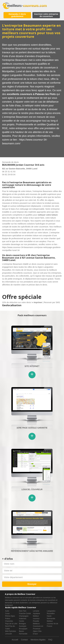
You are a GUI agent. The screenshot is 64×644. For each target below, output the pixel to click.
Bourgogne (23, 629)
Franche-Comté (25, 614)
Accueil (15, 640)
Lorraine (36, 611)
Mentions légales (38, 640)
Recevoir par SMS (52, 302)
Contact (24, 640)
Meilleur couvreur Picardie (36, 619)
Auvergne (23, 626)
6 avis (41, 165)
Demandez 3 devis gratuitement (17, 15)
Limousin (8, 634)
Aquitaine (37, 614)
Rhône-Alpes (10, 616)
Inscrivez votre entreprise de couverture (46, 15)
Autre (7, 611)
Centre (22, 621)
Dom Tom (23, 611)
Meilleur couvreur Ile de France (52, 624)
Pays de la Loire (11, 624)
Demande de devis (10, 162)
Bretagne (22, 624)
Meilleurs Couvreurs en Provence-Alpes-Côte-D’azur (38, 629)
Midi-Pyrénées (11, 631)
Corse (7, 614)
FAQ (50, 640)
